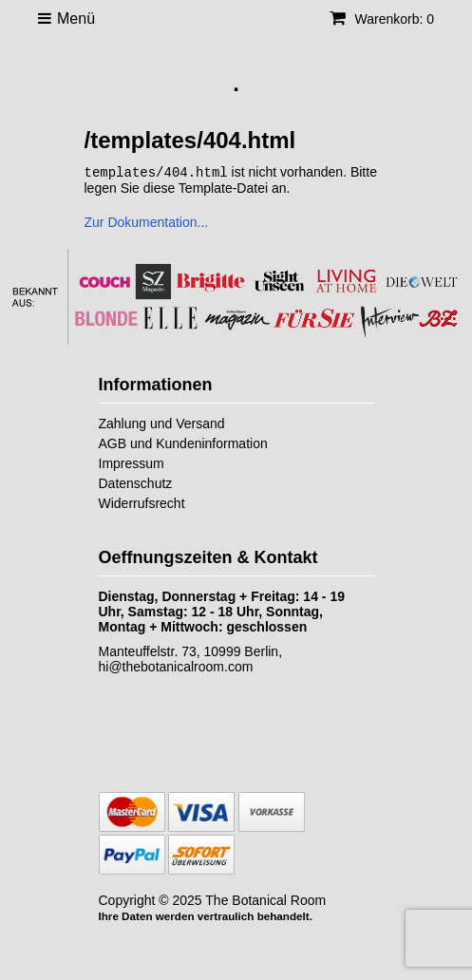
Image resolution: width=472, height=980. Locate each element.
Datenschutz (136, 482)
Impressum (132, 462)
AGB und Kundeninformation (183, 443)
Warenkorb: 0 (382, 19)
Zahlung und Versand (162, 423)
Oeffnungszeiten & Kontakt (208, 556)
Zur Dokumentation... (147, 221)
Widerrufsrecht (142, 502)
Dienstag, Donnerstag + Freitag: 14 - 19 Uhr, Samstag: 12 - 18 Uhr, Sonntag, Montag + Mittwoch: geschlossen (222, 611)
